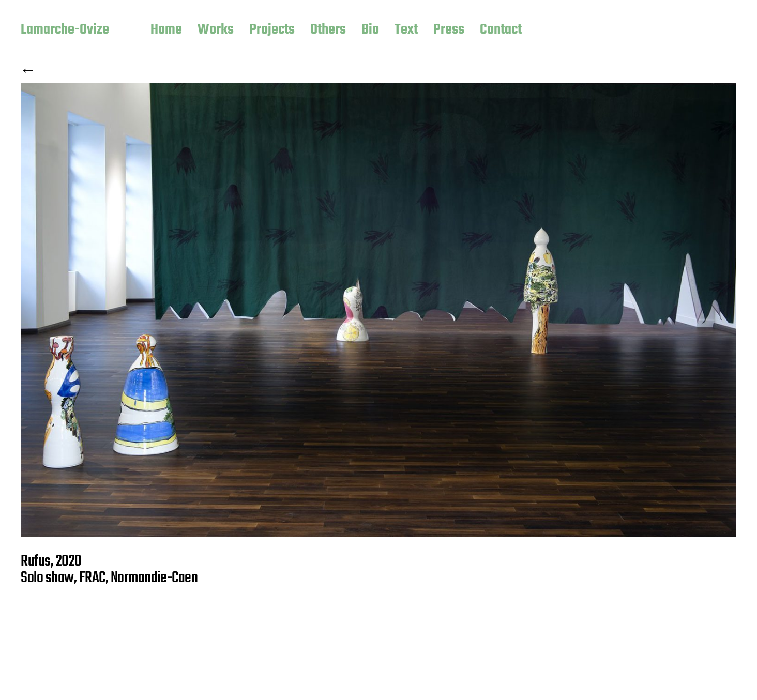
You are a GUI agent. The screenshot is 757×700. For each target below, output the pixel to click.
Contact (501, 31)
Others (328, 31)
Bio (370, 31)
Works (216, 31)
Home (166, 31)
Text (406, 31)
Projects (272, 31)
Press (449, 31)
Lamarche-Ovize (65, 31)
